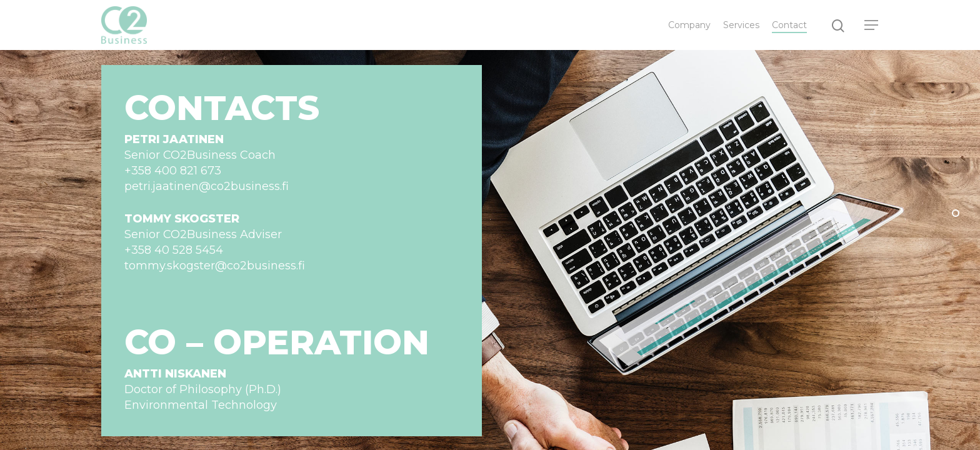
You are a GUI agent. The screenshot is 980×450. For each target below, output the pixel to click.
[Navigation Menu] (872, 25)
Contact (789, 25)
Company (689, 25)
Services (741, 25)
